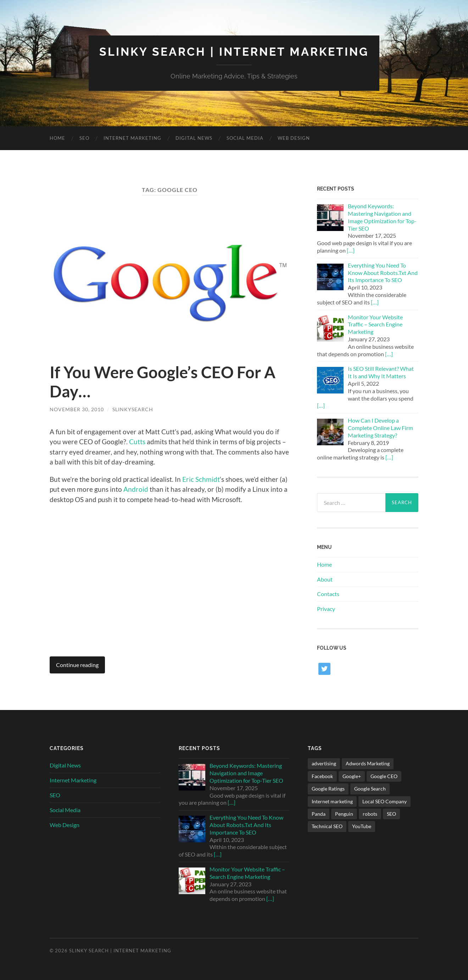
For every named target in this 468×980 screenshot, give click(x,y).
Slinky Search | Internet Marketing (234, 52)
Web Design (294, 138)
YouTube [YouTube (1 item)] (362, 826)
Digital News (194, 138)
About (325, 579)
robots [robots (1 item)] (370, 814)
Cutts (137, 442)
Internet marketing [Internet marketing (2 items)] (332, 801)
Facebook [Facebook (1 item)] (322, 776)
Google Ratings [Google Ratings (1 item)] (328, 789)
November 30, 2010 (77, 409)
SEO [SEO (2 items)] (391, 814)
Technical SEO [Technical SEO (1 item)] (327, 826)
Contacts (328, 594)
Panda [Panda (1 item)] (319, 814)
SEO (84, 138)
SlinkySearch (133, 409)
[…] (351, 250)
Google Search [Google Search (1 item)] (370, 789)
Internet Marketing (132, 138)
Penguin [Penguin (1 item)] (344, 814)
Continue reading (77, 665)
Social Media (245, 138)
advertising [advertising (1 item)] (324, 763)
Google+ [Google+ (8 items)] (352, 776)
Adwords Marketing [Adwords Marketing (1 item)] (368, 763)
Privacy (326, 609)
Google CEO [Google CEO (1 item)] (384, 776)
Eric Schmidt (201, 479)
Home (57, 138)
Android (136, 489)
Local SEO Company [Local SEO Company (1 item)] (385, 801)
